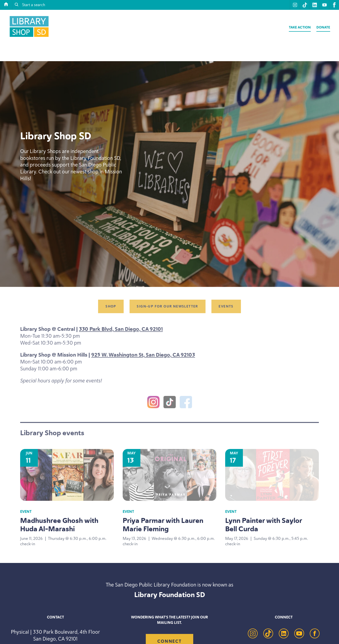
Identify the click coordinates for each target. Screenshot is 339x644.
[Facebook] (186, 403)
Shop (111, 306)
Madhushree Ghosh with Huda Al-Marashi (59, 525)
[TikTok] (170, 403)
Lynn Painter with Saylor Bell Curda (264, 525)
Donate (323, 27)
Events (226, 306)
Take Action (300, 27)
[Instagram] (153, 403)
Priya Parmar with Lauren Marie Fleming (163, 525)
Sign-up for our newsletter (167, 306)
